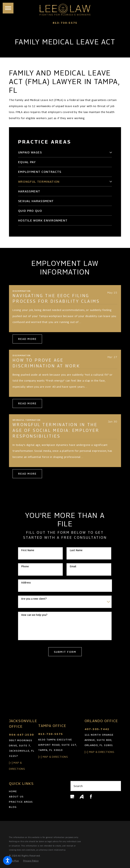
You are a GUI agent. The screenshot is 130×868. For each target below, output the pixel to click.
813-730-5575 (65, 23)
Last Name (76, 550)
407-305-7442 (97, 729)
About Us (16, 797)
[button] (8, 860)
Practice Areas (21, 802)
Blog (13, 807)
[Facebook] (91, 797)
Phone (25, 566)
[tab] (111, 152)
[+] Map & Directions (53, 757)
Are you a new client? (34, 599)
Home (13, 791)
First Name (28, 550)
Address (26, 583)
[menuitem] (63, 152)
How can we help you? (34, 615)
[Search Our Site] (116, 786)
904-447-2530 (21, 735)
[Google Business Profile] (72, 797)
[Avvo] (82, 797)
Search (78, 786)
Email (73, 566)
